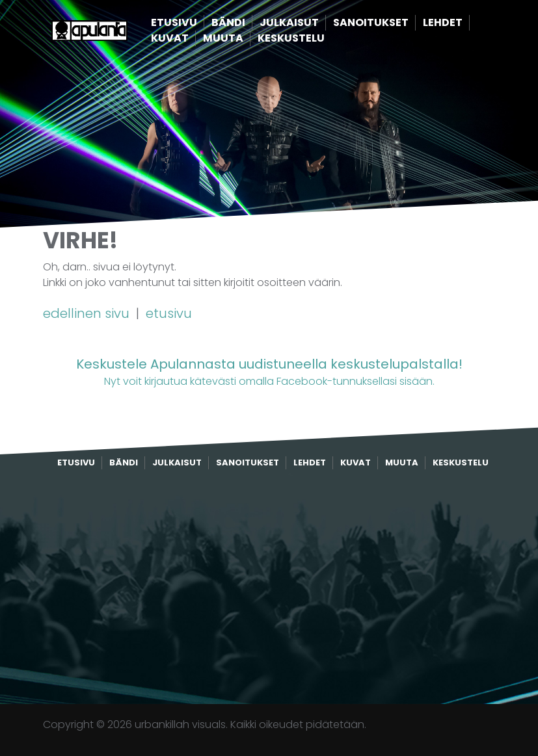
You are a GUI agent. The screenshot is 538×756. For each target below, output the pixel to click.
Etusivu (194, 23)
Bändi (248, 23)
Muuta (243, 39)
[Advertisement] (269, 587)
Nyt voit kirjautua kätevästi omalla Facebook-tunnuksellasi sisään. (269, 371)
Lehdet (462, 23)
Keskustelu (311, 39)
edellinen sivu (88, 313)
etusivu (169, 313)
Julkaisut (309, 23)
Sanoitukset (390, 23)
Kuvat (189, 39)
